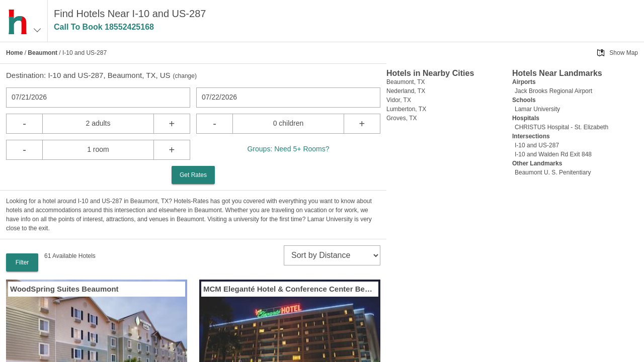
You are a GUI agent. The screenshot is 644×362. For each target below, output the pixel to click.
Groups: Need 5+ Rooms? (288, 149)
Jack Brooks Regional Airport (553, 91)
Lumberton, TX (406, 109)
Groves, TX (401, 118)
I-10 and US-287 (537, 145)
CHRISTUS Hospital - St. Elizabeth (561, 127)
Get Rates (193, 175)
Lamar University (537, 109)
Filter (22, 262)
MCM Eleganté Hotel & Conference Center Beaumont (290, 289)
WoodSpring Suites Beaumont (64, 289)
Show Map (624, 53)
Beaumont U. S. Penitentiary (553, 172)
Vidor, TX (399, 100)
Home (14, 53)
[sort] (332, 255)
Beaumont (43, 53)
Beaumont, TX (406, 82)
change (185, 76)
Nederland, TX (406, 91)
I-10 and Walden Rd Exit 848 (553, 154)
